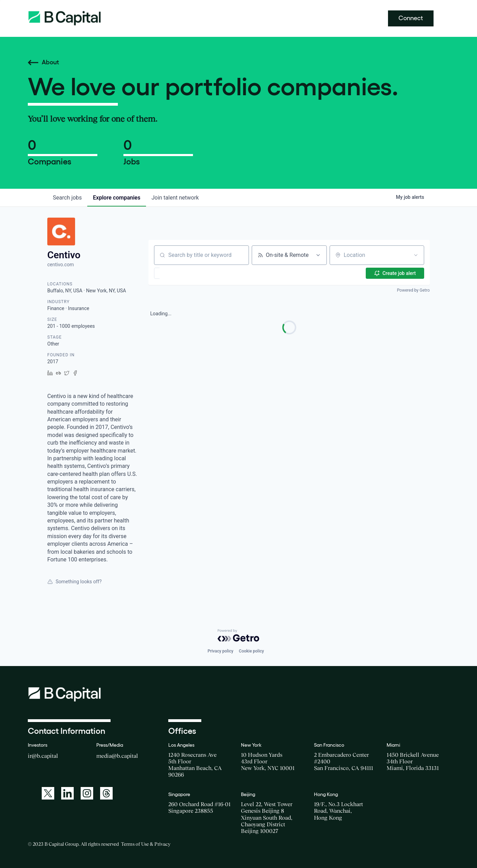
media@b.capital (117, 756)
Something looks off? (74, 582)
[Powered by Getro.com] (239, 635)
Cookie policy (251, 651)
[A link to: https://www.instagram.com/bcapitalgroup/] (87, 793)
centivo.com (60, 265)
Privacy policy (220, 651)
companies (116, 198)
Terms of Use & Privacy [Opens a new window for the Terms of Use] (146, 844)
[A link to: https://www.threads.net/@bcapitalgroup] (106, 793)
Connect (411, 18)
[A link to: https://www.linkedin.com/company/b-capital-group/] (67, 793)
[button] (177, 273)
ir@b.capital (43, 756)
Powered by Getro (413, 290)
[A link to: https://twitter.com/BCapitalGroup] (48, 793)
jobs (67, 198)
